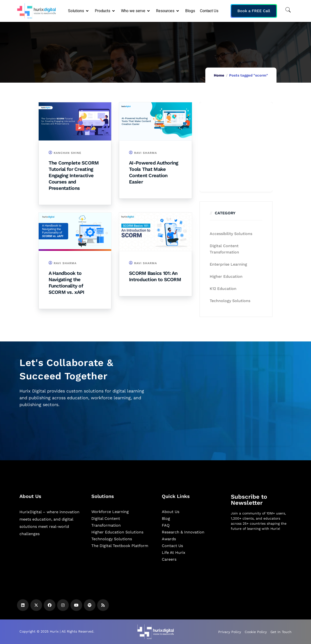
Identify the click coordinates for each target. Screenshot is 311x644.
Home (219, 75)
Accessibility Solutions (231, 234)
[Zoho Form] (236, 147)
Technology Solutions (230, 301)
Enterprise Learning (228, 264)
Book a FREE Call (254, 11)
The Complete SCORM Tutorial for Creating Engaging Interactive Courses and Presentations (74, 175)
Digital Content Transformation (224, 249)
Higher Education (226, 276)
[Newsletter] (261, 560)
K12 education (223, 289)
